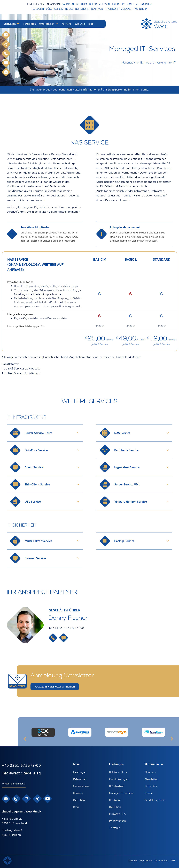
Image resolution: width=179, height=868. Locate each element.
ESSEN (106, 4)
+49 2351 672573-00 (21, 766)
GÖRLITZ (133, 4)
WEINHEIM (141, 9)
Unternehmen (81, 786)
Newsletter (151, 779)
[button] (11, 24)
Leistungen (80, 772)
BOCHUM (81, 4)
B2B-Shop (115, 807)
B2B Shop (79, 800)
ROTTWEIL (97, 9)
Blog (76, 807)
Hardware (115, 800)
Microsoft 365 (117, 814)
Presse (149, 793)
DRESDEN (95, 4)
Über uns (150, 772)
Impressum (146, 861)
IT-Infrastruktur (118, 772)
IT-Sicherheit (116, 786)
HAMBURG (146, 4)
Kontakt (133, 861)
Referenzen (80, 779)
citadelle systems (155, 800)
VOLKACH (127, 9)
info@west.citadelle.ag (21, 773)
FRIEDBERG (119, 4)
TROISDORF (112, 9)
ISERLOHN (38, 9)
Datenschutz (161, 861)
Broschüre (151, 786)
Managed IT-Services (121, 793)
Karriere (78, 793)
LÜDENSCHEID (55, 9)
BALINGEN (68, 4)
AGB (173, 861)
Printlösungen (118, 821)
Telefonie (115, 828)
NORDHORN (82, 9)
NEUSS (69, 9)
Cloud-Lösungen (119, 779)
